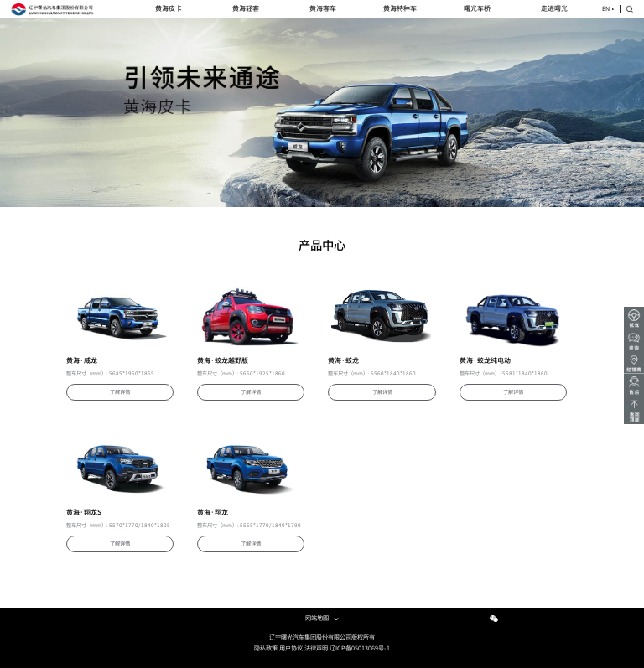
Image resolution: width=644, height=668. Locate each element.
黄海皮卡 (169, 8)
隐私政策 (266, 648)
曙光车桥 (477, 8)
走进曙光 (554, 8)
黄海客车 (323, 8)
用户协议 (291, 648)
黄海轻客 (246, 8)
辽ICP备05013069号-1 (360, 648)
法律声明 (316, 648)
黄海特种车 (400, 8)
